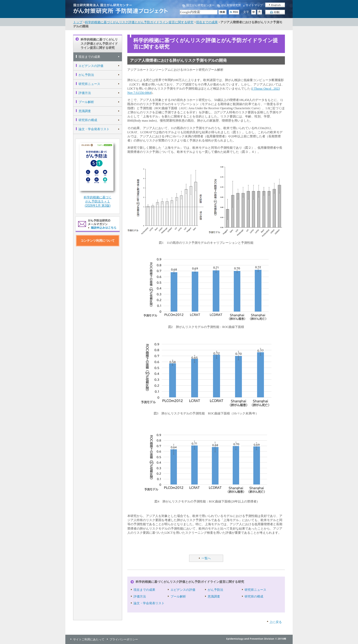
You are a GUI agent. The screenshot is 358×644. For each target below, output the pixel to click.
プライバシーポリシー (124, 639)
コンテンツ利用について (98, 241)
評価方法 (85, 93)
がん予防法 (86, 75)
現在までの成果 (207, 22)
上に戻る (276, 622)
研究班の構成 (88, 120)
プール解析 (86, 102)
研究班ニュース (89, 84)
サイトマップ (254, 5)
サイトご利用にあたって (89, 639)
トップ (78, 22)
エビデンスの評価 (91, 66)
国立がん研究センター (200, 5)
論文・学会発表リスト (94, 129)
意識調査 (85, 111)
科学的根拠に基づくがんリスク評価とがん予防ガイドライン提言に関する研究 (139, 22)
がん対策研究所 (231, 5)
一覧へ (206, 558)
